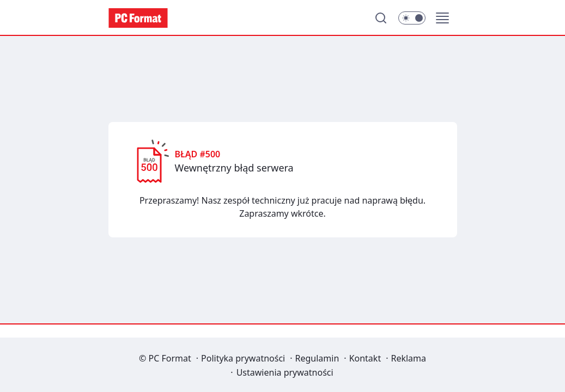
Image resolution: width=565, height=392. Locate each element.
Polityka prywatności (243, 358)
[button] (442, 18)
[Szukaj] (381, 18)
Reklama (408, 358)
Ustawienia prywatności (285, 372)
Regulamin (317, 358)
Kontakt (365, 358)
